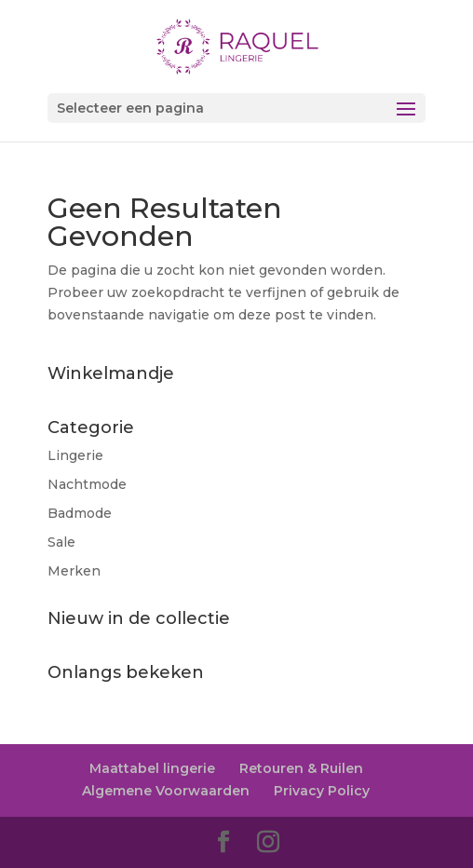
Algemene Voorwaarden (166, 791)
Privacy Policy (322, 791)
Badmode (80, 513)
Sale (61, 542)
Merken (74, 571)
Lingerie (75, 455)
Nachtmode (87, 484)
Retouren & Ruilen (301, 768)
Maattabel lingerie (152, 768)
